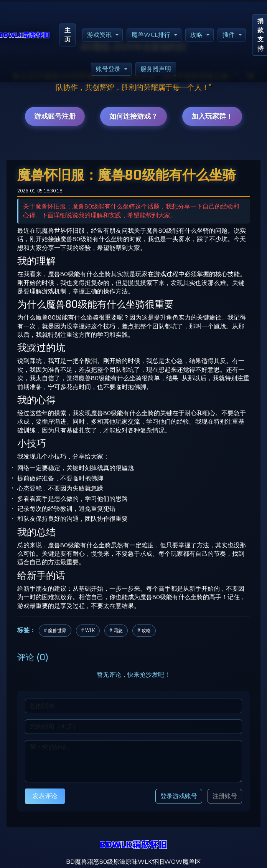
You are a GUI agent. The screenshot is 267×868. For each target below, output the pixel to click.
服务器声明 (156, 69)
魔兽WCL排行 (151, 35)
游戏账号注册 (55, 116)
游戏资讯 (99, 35)
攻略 (196, 35)
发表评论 (45, 796)
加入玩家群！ (212, 116)
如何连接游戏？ (133, 116)
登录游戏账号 (179, 796)
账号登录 (108, 69)
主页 (68, 35)
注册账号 (225, 796)
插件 (229, 35)
